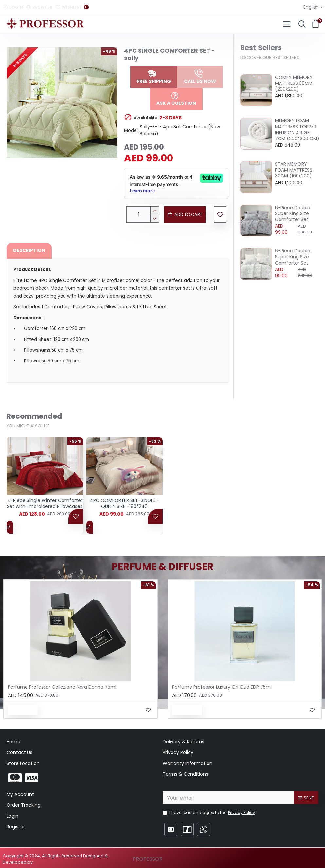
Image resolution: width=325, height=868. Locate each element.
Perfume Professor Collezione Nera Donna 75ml (62, 687)
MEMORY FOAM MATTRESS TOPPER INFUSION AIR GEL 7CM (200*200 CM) (297, 129)
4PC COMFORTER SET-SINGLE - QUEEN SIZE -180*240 (125, 507)
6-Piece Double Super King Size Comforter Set (293, 214)
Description (29, 250)
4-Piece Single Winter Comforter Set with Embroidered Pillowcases (45, 507)
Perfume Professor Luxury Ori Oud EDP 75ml (222, 687)
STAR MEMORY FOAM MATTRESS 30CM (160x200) (294, 170)
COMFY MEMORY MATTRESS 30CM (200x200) (294, 83)
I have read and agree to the (209, 813)
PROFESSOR (148, 859)
